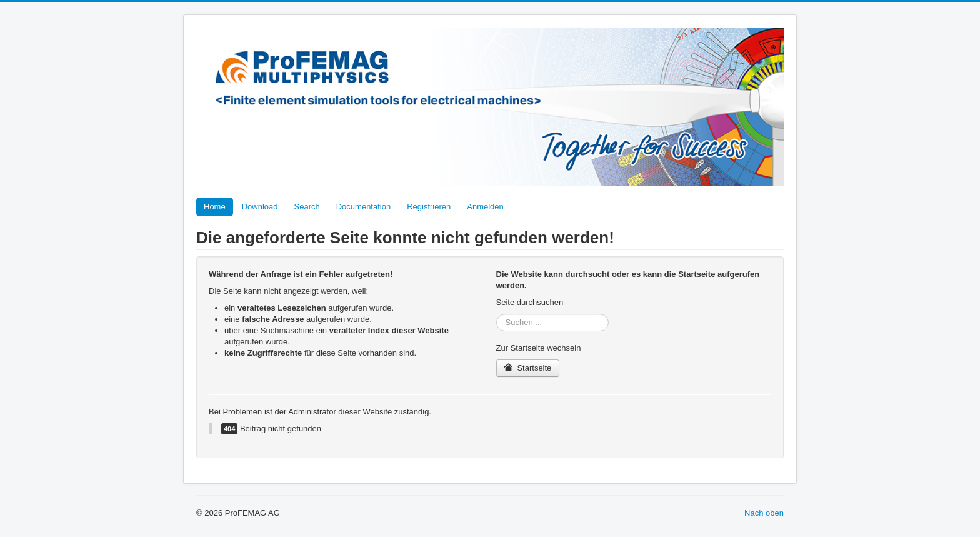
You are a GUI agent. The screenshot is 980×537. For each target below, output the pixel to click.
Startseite (528, 368)
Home (215, 207)
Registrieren (429, 207)
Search (307, 207)
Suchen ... (497, 314)
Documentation (363, 207)
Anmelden (485, 207)
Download (260, 207)
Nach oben (764, 513)
